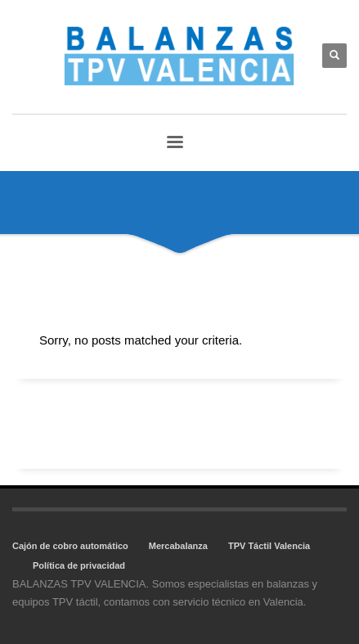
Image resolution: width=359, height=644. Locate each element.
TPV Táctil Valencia (269, 546)
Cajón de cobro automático (70, 546)
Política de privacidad (79, 565)
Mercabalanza (178, 546)
